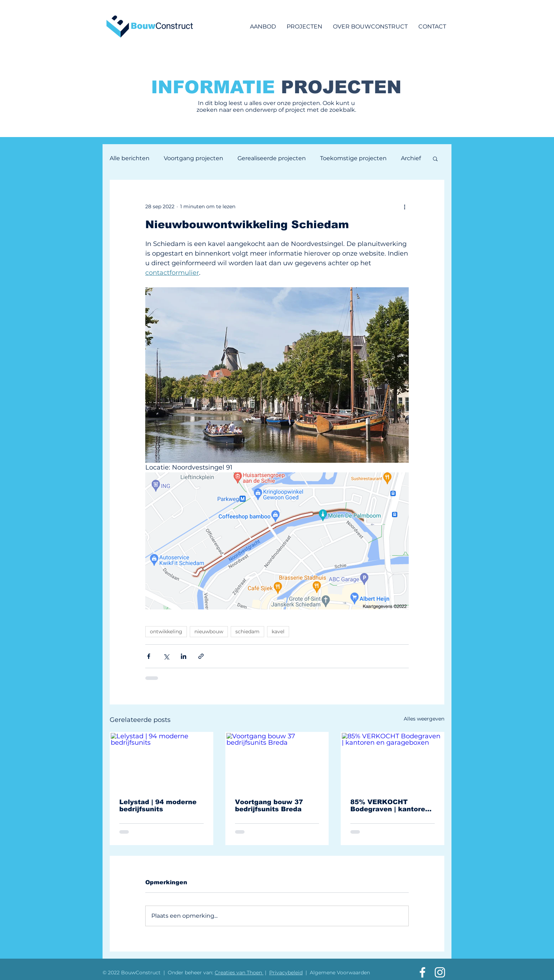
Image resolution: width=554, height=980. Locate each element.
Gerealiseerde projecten (272, 158)
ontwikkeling (166, 632)
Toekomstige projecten (353, 158)
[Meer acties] (404, 206)
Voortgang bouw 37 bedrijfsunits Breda (269, 806)
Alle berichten (130, 158)
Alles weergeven (424, 719)
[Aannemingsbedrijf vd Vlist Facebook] (422, 972)
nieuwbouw (209, 632)
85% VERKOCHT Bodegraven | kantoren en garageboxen (390, 806)
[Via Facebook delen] (149, 656)
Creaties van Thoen (239, 973)
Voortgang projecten (194, 158)
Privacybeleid (286, 973)
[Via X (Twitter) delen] (166, 656)
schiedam (247, 632)
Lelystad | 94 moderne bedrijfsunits (158, 806)
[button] (435, 158)
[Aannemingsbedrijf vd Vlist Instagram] (440, 972)
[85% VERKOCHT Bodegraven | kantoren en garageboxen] (393, 761)
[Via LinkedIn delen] (184, 656)
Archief (411, 158)
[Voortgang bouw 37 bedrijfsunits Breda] (277, 761)
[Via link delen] (201, 656)
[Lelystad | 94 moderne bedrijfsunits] (161, 761)
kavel (278, 632)
